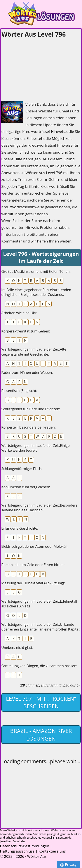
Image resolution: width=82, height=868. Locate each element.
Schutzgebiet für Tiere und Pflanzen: (31, 409)
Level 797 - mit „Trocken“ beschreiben (41, 702)
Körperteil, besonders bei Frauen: (29, 427)
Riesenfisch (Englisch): (19, 391)
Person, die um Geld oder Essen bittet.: (33, 565)
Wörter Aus (37, 856)
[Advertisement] (34, 68)
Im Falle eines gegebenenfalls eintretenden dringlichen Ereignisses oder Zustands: (36, 292)
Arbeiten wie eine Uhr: (19, 313)
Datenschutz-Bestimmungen (25, 846)
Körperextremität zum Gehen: (26, 331)
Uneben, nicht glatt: (17, 648)
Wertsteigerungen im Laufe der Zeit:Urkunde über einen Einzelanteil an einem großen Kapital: (41, 627)
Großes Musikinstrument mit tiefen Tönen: (36, 271)
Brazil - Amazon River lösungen (41, 735)
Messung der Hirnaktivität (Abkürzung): (33, 583)
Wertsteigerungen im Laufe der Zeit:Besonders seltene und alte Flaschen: (39, 508)
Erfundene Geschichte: (20, 528)
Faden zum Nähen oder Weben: (27, 373)
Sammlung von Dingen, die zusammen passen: (39, 666)
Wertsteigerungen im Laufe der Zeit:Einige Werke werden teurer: (35, 448)
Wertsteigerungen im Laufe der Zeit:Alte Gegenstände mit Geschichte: (34, 352)
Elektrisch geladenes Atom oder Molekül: (34, 546)
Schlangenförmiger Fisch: (22, 469)
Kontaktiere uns (52, 851)
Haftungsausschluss (17, 851)
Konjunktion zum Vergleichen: (26, 487)
